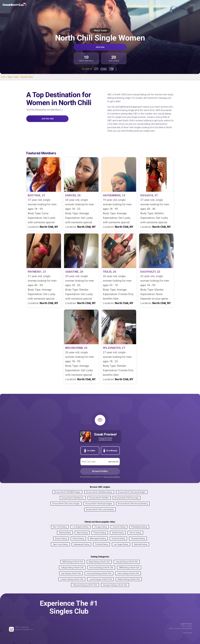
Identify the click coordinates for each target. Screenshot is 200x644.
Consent (177, 629)
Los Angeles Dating (80, 527)
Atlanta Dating (65, 533)
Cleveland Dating (138, 539)
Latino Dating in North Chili (128, 573)
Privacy (190, 626)
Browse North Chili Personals (127, 498)
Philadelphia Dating (139, 527)
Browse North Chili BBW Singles (67, 492)
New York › (14, 77)
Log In (192, 5)
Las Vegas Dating (121, 544)
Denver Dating (135, 533)
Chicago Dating (101, 527)
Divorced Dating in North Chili (101, 568)
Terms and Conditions (112, 477)
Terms (183, 626)
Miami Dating (82, 533)
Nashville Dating (141, 544)
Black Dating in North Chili (99, 562)
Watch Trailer (100, 31)
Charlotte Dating (118, 539)
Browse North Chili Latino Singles (66, 504)
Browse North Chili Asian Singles (99, 504)
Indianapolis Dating (81, 544)
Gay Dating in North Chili (71, 573)
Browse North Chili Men (99, 498)
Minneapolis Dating (98, 539)
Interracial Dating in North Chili (99, 573)
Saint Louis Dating (60, 544)
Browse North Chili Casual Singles (132, 492)
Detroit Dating (78, 539)
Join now (100, 47)
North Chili (27, 77)
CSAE (171, 629)
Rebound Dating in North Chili (85, 585)
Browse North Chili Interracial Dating (133, 504)
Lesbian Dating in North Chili (72, 579)
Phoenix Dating (100, 533)
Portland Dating (102, 544)
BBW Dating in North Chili (73, 562)
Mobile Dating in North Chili (129, 579)
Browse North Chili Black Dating (99, 492)
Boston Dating (61, 539)
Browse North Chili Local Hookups (100, 509)
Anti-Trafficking (187, 629)
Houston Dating (119, 527)
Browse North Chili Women (73, 498)
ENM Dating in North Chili (129, 568)
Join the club (47, 119)
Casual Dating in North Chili (127, 562)
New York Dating (60, 527)
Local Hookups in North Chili (100, 579)
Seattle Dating (118, 533)
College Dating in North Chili (72, 568)
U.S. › (4, 77)
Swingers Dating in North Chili (115, 585)
